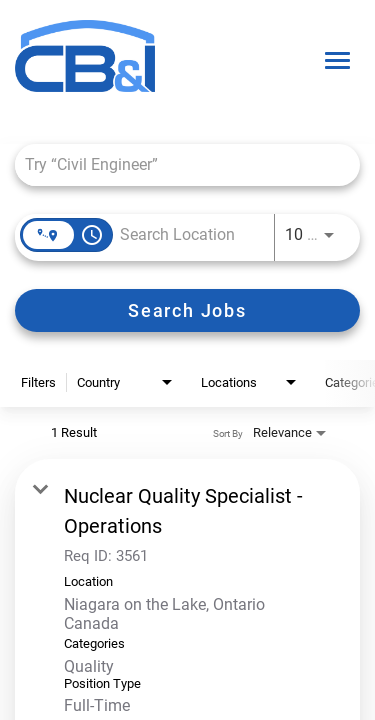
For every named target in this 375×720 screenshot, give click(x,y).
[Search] (187, 310)
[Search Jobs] (187, 310)
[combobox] (177, 164)
